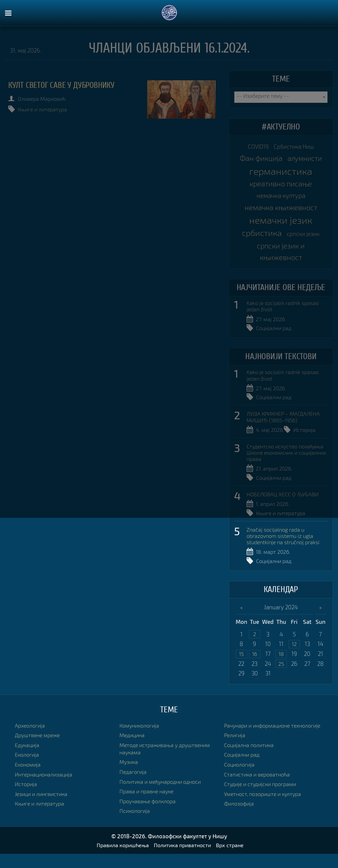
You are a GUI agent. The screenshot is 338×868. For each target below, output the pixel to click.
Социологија (241, 786)
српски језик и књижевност (281, 261)
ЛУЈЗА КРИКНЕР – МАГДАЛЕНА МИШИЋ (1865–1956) (285, 428)
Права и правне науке (148, 805)
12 (294, 657)
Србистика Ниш (296, 147)
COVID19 (255, 147)
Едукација (28, 758)
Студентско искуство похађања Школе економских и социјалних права (285, 464)
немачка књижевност (281, 214)
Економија (29, 778)
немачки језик (281, 227)
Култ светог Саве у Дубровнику (65, 85)
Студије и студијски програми (263, 805)
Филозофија (240, 825)
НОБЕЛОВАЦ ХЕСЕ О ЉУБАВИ (283, 506)
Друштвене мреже (39, 749)
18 (281, 667)
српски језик (305, 241)
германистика (281, 174)
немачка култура (281, 201)
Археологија (31, 739)
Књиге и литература (46, 109)
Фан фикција (259, 161)
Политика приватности (183, 859)
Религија (236, 756)
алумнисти (306, 161)
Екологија (28, 768)
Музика (129, 776)
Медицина (133, 749)
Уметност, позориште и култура (265, 815)
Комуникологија (141, 739)
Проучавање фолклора (149, 815)
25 (281, 677)
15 (241, 667)
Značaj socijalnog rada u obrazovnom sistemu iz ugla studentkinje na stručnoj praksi (286, 548)
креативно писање (281, 187)
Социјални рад (275, 340)
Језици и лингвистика (43, 807)
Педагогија (134, 786)
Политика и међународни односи (163, 795)
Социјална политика (251, 766)
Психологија (136, 825)
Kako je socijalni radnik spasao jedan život (285, 317)
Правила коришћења (121, 859)
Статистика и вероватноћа (259, 795)
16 (255, 667)
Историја (306, 441)
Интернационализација (46, 788)
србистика (260, 240)
